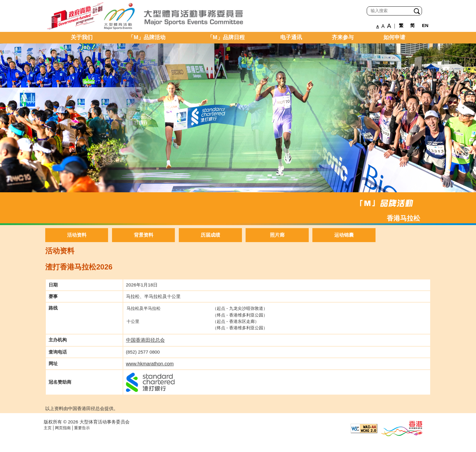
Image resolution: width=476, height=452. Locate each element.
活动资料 (77, 235)
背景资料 (144, 235)
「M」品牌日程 (226, 37)
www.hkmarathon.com (150, 364)
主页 (48, 428)
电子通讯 (291, 37)
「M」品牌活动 (147, 37)
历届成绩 (210, 235)
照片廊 (277, 235)
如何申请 (394, 37)
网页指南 (63, 428)
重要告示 (82, 428)
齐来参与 (343, 37)
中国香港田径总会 (145, 340)
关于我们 (82, 37)
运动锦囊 (344, 235)
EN (425, 25)
